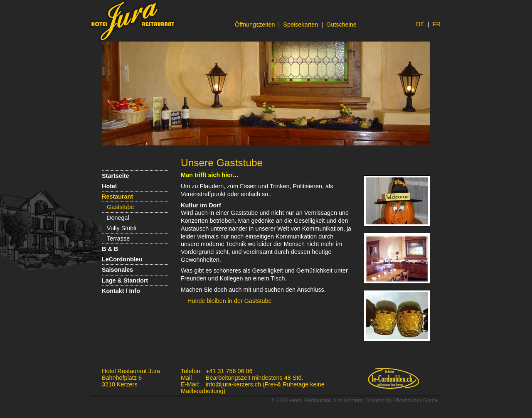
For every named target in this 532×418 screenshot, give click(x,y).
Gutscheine (341, 25)
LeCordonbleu (122, 259)
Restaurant (117, 197)
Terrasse (118, 239)
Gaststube (121, 207)
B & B (110, 249)
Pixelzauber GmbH (416, 400)
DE (420, 24)
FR (437, 24)
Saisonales (117, 270)
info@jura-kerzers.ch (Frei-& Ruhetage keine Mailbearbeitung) (253, 388)
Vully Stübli (122, 228)
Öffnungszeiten (255, 25)
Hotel (109, 186)
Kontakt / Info (121, 291)
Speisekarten (300, 25)
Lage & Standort (125, 280)
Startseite (116, 176)
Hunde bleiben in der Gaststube (229, 301)
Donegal (118, 218)
